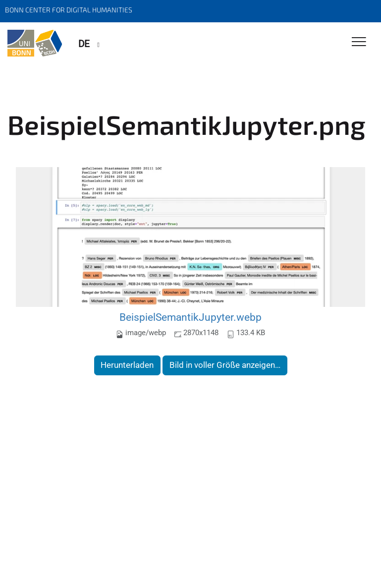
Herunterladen (127, 365)
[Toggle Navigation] (359, 42)
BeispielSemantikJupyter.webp (190, 317)
